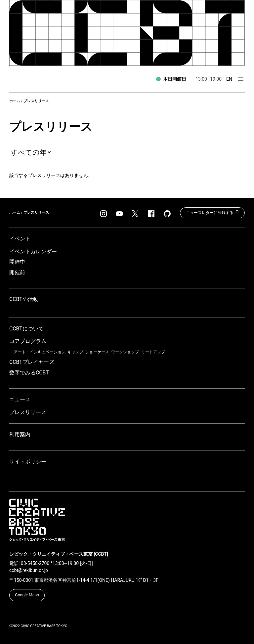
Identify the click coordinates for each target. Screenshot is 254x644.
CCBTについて (26, 329)
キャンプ (75, 352)
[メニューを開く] (241, 79)
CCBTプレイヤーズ (32, 362)
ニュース (20, 399)
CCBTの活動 (24, 299)
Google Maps (27, 595)
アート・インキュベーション (40, 352)
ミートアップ (153, 352)
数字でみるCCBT (29, 373)
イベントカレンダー (33, 252)
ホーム (15, 101)
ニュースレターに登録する (212, 212)
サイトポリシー (28, 462)
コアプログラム (28, 341)
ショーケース (97, 352)
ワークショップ (125, 352)
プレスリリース (28, 412)
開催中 (17, 262)
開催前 (17, 272)
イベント (20, 239)
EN (229, 79)
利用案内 (20, 434)
